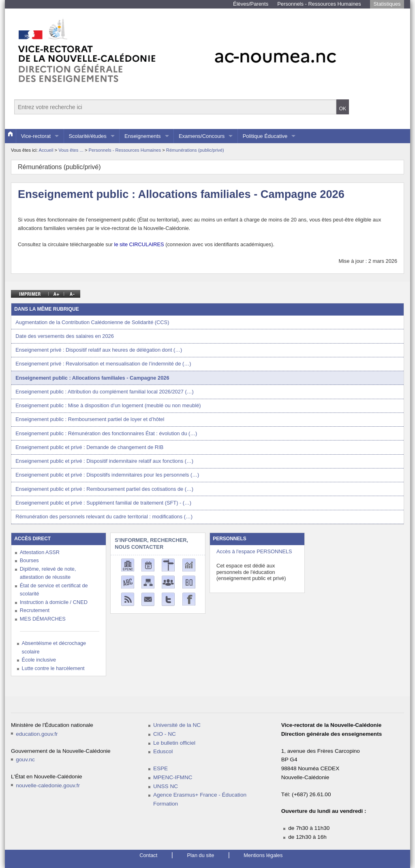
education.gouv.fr (37, 734)
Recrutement (35, 610)
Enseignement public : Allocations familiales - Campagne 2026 (92, 378)
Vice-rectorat (36, 136)
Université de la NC (177, 725)
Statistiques (387, 4)
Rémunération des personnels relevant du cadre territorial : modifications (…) (104, 517)
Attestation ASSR (40, 552)
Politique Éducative (265, 136)
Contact (148, 855)
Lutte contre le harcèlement (53, 668)
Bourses (29, 560)
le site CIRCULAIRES (139, 244)
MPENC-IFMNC (173, 777)
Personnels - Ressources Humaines (319, 4)
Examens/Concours (202, 136)
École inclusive (39, 660)
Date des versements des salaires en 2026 (65, 336)
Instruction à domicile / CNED (54, 602)
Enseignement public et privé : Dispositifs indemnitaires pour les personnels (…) (107, 475)
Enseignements (143, 136)
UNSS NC (166, 786)
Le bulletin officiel (174, 743)
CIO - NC (165, 734)
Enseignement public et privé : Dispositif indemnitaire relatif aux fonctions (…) (104, 461)
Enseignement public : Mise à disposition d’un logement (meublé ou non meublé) (108, 405)
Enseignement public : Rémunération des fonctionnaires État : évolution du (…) (106, 433)
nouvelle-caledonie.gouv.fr (48, 785)
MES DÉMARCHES (43, 619)
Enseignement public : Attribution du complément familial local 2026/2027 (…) (105, 392)
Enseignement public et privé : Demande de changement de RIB (89, 447)
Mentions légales (263, 855)
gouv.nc (25, 759)
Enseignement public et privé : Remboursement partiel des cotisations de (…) (104, 489)
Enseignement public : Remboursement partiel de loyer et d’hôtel (90, 419)
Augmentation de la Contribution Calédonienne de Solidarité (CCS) (92, 322)
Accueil (46, 150)
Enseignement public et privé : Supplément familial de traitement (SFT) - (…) (103, 503)
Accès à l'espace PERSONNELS (254, 551)
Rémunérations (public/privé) (195, 150)
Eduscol (163, 751)
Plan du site (200, 855)
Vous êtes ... (72, 150)
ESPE (160, 768)
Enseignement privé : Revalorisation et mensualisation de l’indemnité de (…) (103, 364)
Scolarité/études (87, 136)
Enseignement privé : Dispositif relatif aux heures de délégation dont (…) (99, 350)
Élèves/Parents (251, 4)
